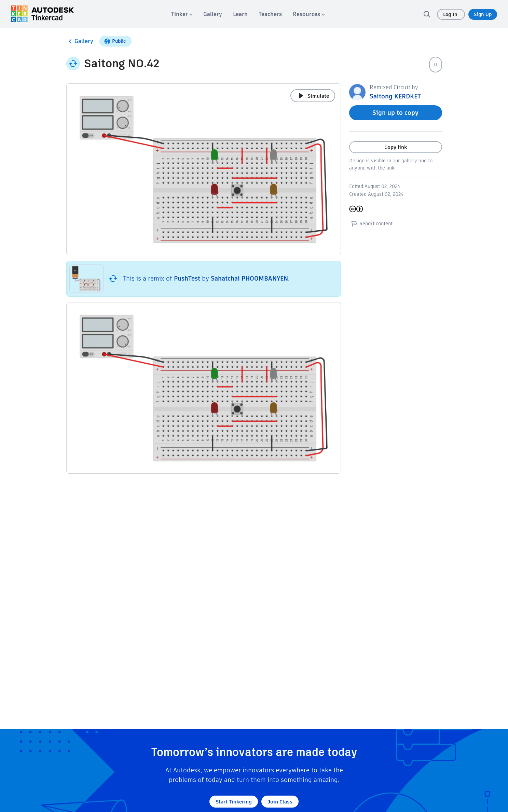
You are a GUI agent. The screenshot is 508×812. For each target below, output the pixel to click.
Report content (371, 224)
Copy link (396, 147)
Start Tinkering (234, 802)
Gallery (80, 41)
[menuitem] (182, 14)
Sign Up (483, 14)
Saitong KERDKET (395, 96)
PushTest (187, 278)
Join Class (280, 802)
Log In (451, 14)
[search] (427, 14)
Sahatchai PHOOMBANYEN (249, 278)
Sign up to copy (395, 113)
